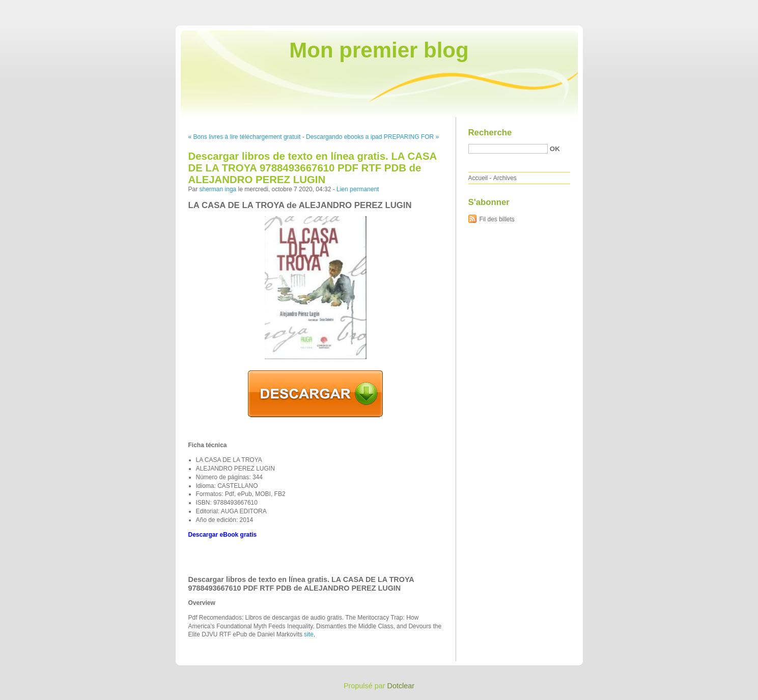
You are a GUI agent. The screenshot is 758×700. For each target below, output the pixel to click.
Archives (505, 178)
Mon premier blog (379, 50)
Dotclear (401, 686)
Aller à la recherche (728, 7)
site (309, 634)
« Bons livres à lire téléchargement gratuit (245, 137)
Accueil (478, 178)
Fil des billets (497, 219)
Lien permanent (358, 189)
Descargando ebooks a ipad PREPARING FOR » (372, 137)
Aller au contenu (633, 7)
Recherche (490, 133)
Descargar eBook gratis (223, 535)
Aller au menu (678, 7)
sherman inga (218, 189)
